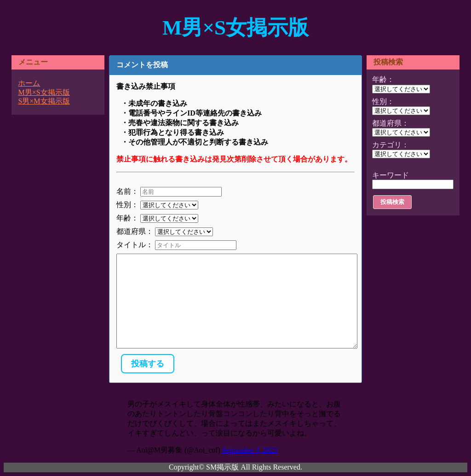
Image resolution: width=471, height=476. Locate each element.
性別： (127, 205)
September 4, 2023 (250, 450)
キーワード (391, 175)
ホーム (29, 83)
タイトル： (135, 245)
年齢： (127, 218)
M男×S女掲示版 (235, 28)
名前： (127, 191)
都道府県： (135, 231)
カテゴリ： (391, 145)
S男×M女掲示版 (44, 101)
